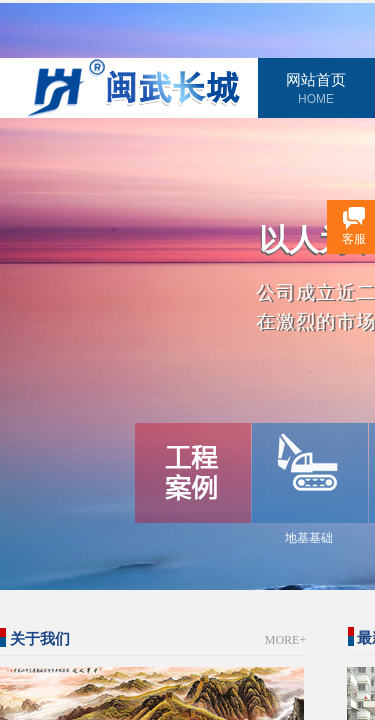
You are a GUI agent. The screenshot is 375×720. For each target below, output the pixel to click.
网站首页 (316, 80)
